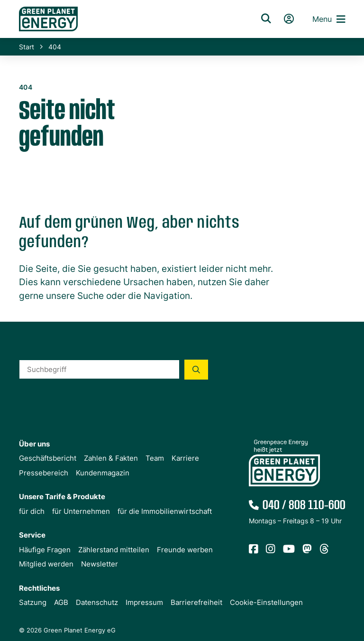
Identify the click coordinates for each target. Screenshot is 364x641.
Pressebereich (44, 473)
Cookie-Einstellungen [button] (266, 602)
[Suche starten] (196, 370)
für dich (32, 511)
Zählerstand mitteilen (114, 550)
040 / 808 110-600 (304, 506)
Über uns (34, 444)
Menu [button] (329, 19)
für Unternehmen (81, 511)
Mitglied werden (46, 564)
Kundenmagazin (103, 473)
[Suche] (266, 19)
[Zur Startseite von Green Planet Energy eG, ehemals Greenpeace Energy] (127, 19)
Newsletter (100, 564)
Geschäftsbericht (48, 458)
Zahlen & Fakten (111, 458)
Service (32, 535)
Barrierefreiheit (196, 602)
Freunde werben (185, 550)
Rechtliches (39, 588)
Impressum (144, 602)
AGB (61, 602)
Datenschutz (97, 602)
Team (155, 458)
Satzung (33, 602)
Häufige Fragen (45, 550)
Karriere (185, 458)
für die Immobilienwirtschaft (165, 511)
